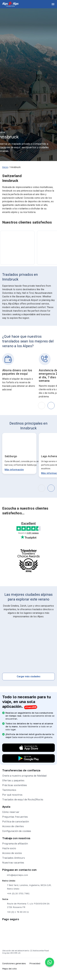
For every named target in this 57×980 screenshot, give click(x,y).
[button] (51, 406)
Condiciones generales (14, 963)
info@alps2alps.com (15, 875)
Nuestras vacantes (13, 863)
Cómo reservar (11, 812)
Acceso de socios (12, 853)
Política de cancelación (16, 822)
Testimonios (9, 790)
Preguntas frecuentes (15, 817)
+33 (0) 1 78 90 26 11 (16, 912)
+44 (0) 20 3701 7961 (16, 894)
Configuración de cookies (17, 831)
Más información (14, 470)
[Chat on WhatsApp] (50, 962)
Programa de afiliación (15, 844)
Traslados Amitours (14, 858)
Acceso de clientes (13, 826)
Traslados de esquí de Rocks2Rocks (23, 799)
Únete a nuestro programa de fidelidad (24, 776)
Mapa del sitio (9, 969)
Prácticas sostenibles (15, 785)
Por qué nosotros (12, 795)
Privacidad (35, 963)
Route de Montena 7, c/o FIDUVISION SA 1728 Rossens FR (26, 905)
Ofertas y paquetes (13, 780)
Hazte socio (9, 848)
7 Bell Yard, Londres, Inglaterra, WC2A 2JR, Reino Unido (27, 887)
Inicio (5, 167)
